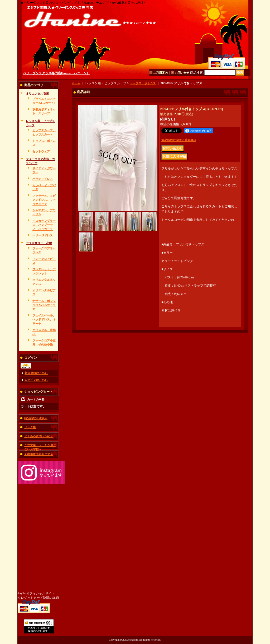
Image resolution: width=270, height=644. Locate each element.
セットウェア (41, 151)
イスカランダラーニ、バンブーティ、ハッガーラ (44, 225)
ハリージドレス (43, 235)
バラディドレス (43, 179)
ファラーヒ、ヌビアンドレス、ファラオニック (44, 200)
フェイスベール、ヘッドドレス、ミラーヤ (44, 319)
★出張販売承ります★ (39, 454)
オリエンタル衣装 (37, 94)
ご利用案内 (160, 73)
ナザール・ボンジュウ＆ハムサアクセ (44, 305)
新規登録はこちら (36, 373)
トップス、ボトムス (143, 83)
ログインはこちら (36, 380)
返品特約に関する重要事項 (179, 140)
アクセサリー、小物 (39, 243)
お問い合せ (182, 73)
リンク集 (30, 427)
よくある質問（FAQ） (39, 436)
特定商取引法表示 (36, 418)
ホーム (76, 83)
